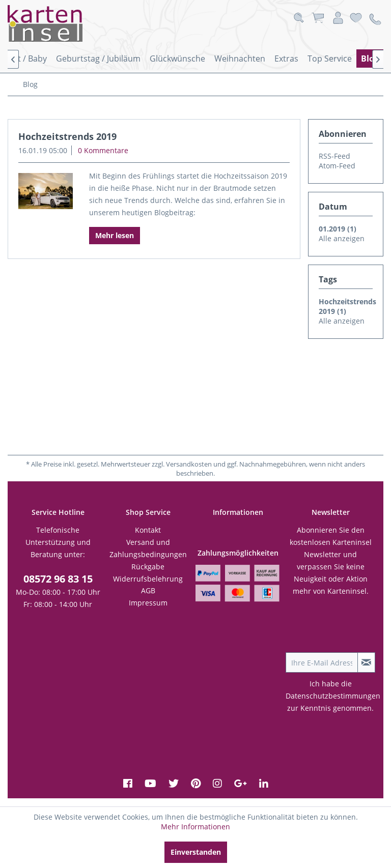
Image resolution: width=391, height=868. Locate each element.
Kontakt (148, 530)
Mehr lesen (115, 235)
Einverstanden (196, 852)
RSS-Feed (334, 156)
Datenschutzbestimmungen (333, 696)
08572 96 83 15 (58, 579)
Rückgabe (148, 567)
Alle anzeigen (342, 238)
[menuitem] (98, 59)
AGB (148, 590)
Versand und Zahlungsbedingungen (148, 548)
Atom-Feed (337, 166)
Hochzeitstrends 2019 (67, 136)
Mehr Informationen (195, 827)
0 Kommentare (103, 150)
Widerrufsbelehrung (148, 579)
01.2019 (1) (338, 229)
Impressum (148, 603)
